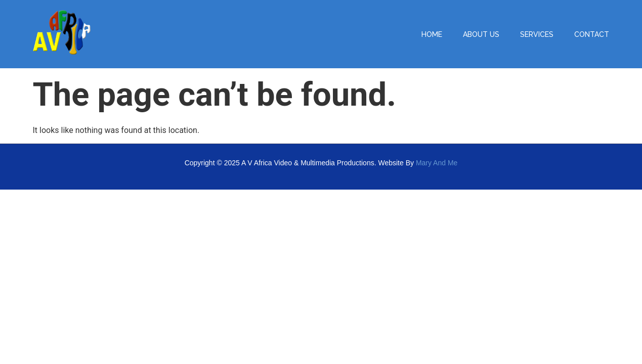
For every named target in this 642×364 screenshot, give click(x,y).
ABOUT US (481, 34)
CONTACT (592, 34)
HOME (432, 34)
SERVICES (537, 34)
